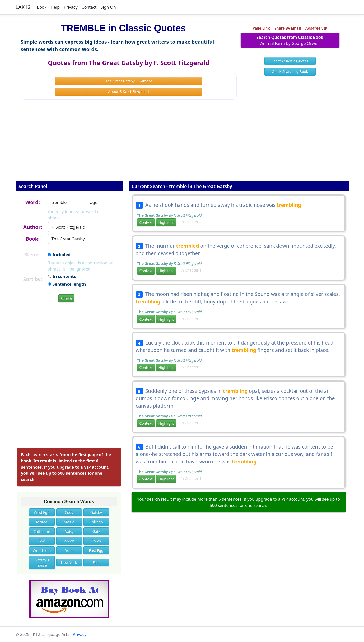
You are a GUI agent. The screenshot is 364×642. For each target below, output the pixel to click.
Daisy (69, 531)
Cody (69, 512)
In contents (62, 276)
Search (66, 298)
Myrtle (69, 522)
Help (55, 7)
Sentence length (67, 284)
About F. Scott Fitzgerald (128, 92)
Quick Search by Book (290, 72)
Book (42, 7)
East (96, 562)
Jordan (69, 541)
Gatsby (96, 512)
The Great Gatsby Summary (128, 81)
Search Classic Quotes (290, 61)
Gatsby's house (42, 563)
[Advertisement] (182, 144)
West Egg (42, 512)
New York (69, 562)
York (69, 550)
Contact (89, 7)
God (42, 541)
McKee (42, 522)
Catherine (42, 531)
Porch (96, 541)
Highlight (166, 222)
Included (59, 255)
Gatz (96, 531)
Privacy (71, 7)
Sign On (108, 7)
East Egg (96, 550)
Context (146, 222)
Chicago (96, 522)
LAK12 (23, 7)
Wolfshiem (42, 550)
